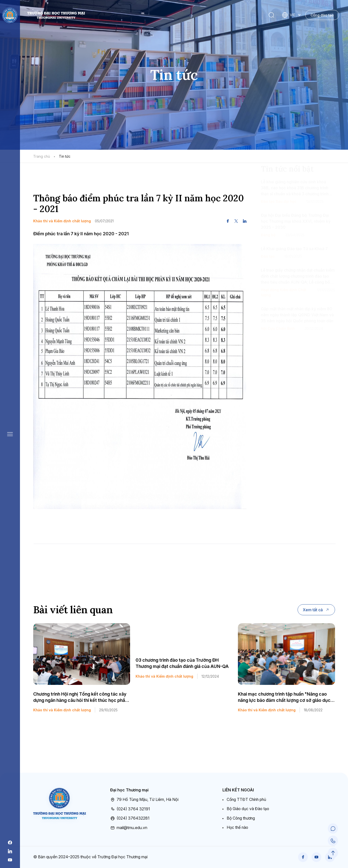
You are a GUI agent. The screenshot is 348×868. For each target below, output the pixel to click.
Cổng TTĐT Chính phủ (247, 799)
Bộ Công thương (241, 818)
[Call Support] (333, 841)
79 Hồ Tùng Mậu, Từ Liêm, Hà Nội (144, 800)
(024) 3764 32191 (130, 809)
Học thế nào (238, 827)
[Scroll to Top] (333, 853)
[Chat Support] (333, 829)
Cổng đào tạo (322, 15)
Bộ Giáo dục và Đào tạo (249, 809)
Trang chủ (42, 156)
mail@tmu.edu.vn (129, 828)
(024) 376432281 (130, 818)
